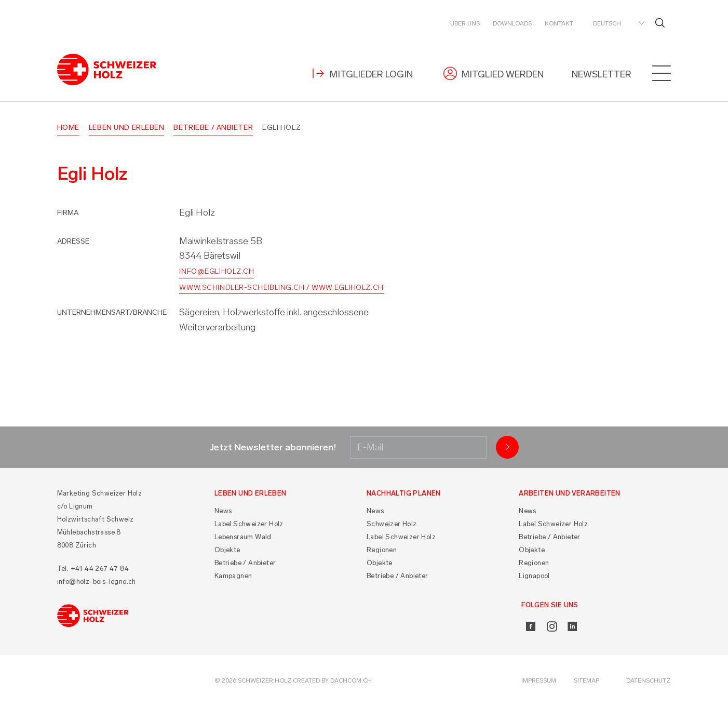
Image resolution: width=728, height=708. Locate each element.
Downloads (512, 23)
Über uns (465, 23)
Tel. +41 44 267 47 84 (93, 571)
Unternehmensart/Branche (112, 314)
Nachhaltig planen (404, 495)
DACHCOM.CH (351, 683)
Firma (68, 214)
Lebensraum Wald (243, 539)
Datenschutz (648, 683)
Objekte (227, 552)
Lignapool (534, 578)
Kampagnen (233, 578)
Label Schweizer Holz (249, 526)
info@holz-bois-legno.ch (97, 584)
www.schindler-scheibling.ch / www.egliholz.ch (281, 289)
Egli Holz (281, 129)
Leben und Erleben (127, 129)
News (223, 513)
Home (68, 129)
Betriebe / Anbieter (213, 129)
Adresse (73, 243)
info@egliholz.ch (217, 273)
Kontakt (559, 23)
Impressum (539, 683)
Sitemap (587, 683)
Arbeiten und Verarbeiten (570, 495)
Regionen (382, 552)
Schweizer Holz (392, 526)
